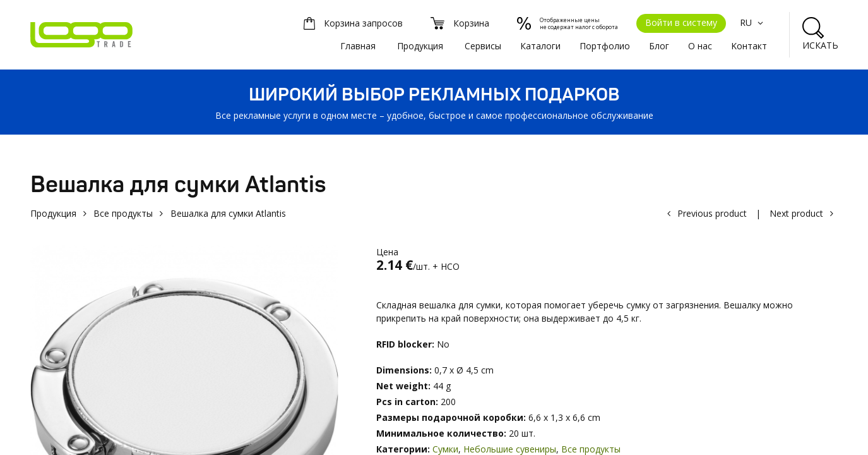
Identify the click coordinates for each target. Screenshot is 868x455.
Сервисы (483, 46)
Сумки (445, 449)
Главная (358, 46)
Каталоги (540, 46)
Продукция (420, 46)
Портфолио (605, 46)
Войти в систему (681, 22)
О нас (700, 46)
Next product (796, 213)
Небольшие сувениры (510, 449)
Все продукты (123, 213)
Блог (659, 46)
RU (753, 22)
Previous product (712, 213)
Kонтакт (749, 46)
